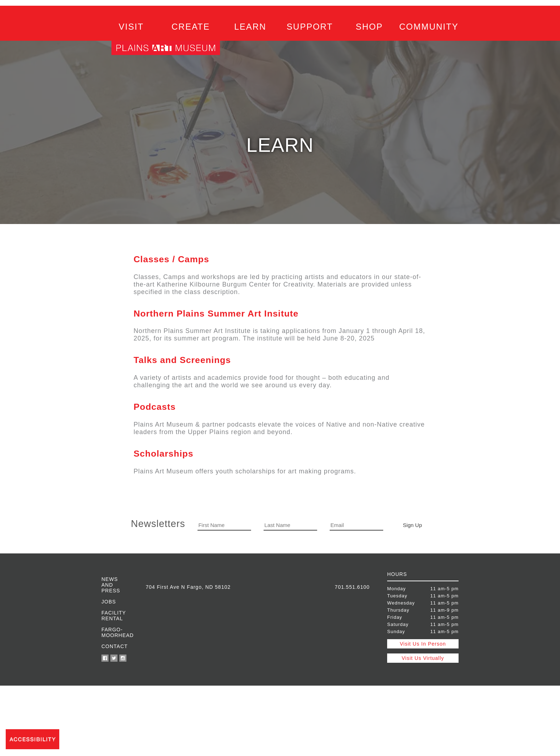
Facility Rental (114, 616)
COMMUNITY (429, 27)
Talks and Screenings (182, 360)
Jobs (109, 602)
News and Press (111, 585)
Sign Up (412, 525)
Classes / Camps (171, 259)
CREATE (191, 27)
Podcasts (155, 407)
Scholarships (163, 454)
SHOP (369, 27)
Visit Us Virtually (423, 658)
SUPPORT (310, 27)
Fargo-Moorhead (115, 632)
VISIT (131, 27)
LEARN (250, 27)
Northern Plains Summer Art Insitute (216, 314)
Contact (115, 646)
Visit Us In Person (423, 644)
